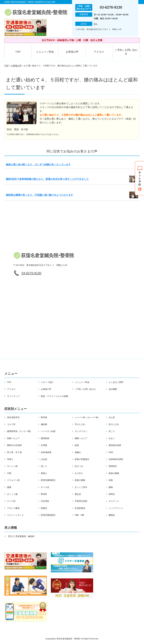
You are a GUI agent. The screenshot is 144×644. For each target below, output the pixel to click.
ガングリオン (81, 431)
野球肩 (44, 417)
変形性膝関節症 (48, 480)
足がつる (79, 466)
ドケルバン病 (13, 480)
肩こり (44, 466)
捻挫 (77, 445)
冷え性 (112, 417)
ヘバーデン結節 (48, 431)
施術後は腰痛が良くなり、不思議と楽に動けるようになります (39, 195)
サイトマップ (13, 396)
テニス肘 (11, 501)
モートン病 (12, 466)
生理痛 (44, 445)
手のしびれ (80, 424)
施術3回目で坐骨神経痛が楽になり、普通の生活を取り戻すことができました (47, 179)
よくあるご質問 (116, 382)
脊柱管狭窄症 (13, 417)
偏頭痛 (44, 424)
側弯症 (112, 494)
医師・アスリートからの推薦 (54, 396)
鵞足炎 (78, 494)
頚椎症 (44, 508)
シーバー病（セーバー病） (87, 417)
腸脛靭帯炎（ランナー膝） (20, 431)
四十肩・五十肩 (14, 452)
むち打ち (79, 473)
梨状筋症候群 (115, 445)
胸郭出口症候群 (14, 445)
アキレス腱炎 (13, 508)
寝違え (44, 473)
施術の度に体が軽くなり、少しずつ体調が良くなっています (38, 165)
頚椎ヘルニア (13, 438)
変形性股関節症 (48, 515)
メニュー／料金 (45, 52)
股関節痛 (45, 438)
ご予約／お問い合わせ (126, 52)
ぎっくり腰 (12, 494)
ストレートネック (15, 515)
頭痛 (111, 480)
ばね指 (44, 459)
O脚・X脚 (79, 515)
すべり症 (45, 487)
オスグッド (114, 501)
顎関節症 (113, 466)
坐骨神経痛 (46, 452)
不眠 (9, 473)
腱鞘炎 (112, 515)
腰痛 (9, 487)
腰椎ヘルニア (81, 438)
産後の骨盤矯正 (82, 459)
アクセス (99, 52)
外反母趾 (45, 501)
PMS (111, 452)
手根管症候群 (81, 501)
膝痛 (111, 487)
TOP (18, 52)
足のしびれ (114, 424)
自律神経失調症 (116, 459)
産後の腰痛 (80, 480)
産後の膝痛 (114, 473)
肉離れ (78, 452)
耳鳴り (10, 459)
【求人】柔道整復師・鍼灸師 (21, 536)
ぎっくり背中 (81, 487)
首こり (112, 431)
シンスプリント (116, 508)
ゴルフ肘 (11, 424)
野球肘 (44, 494)
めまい (112, 438)
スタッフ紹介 (47, 382)
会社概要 (113, 389)
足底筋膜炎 (80, 508)
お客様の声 (72, 52)
